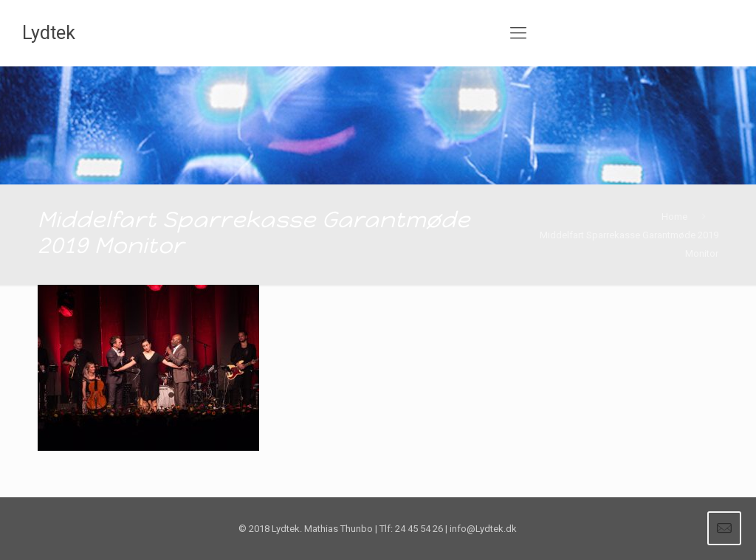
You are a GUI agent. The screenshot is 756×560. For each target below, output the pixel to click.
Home (674, 217)
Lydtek (49, 33)
